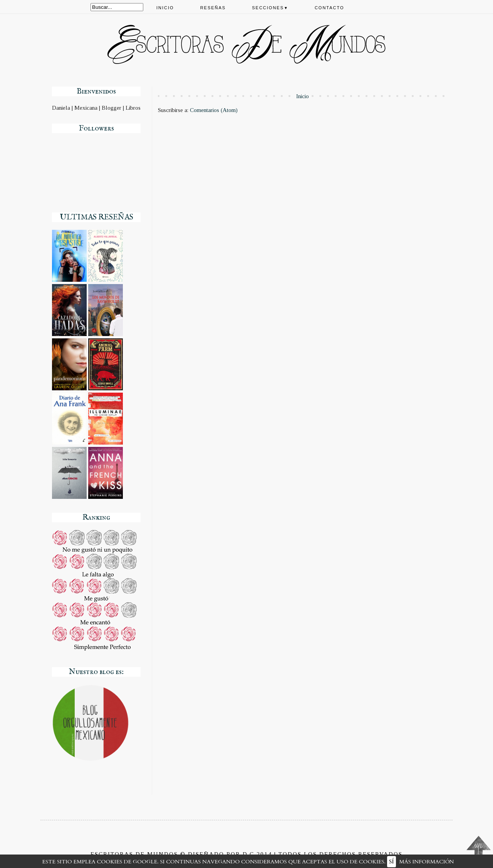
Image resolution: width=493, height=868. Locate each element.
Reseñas (213, 8)
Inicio (165, 8)
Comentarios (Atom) (214, 110)
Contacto (330, 8)
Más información (427, 862)
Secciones (270, 8)
